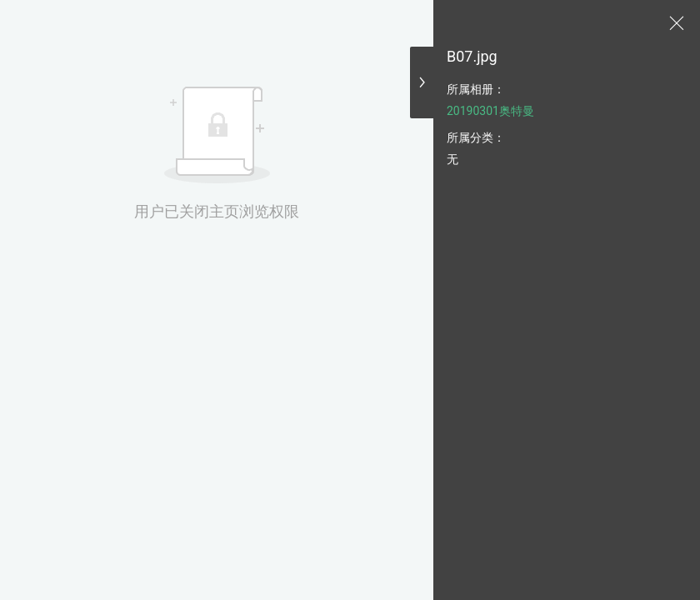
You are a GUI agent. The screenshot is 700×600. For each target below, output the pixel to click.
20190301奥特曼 (490, 111)
